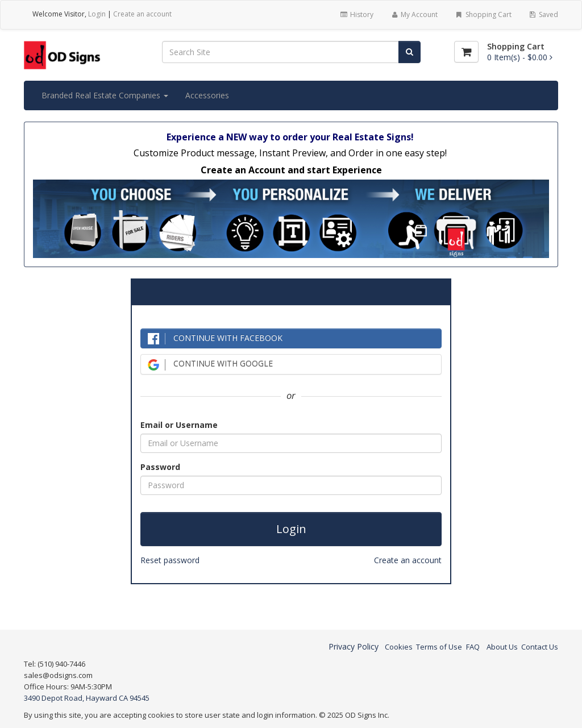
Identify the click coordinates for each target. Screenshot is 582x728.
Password (160, 467)
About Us (502, 647)
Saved (543, 14)
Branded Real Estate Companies (105, 95)
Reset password (170, 560)
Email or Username (179, 425)
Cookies (399, 647)
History (356, 14)
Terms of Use (439, 647)
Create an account (142, 14)
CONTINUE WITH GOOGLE (210, 364)
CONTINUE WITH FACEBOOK (215, 338)
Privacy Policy (354, 646)
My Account (414, 14)
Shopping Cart (483, 14)
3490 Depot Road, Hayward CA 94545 (87, 698)
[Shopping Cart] (466, 52)
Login (97, 14)
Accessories (207, 95)
